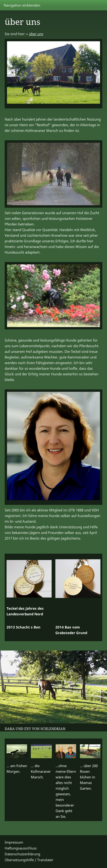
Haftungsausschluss (21, 848)
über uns (36, 34)
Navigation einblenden (22, 5)
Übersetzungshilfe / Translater (29, 860)
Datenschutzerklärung (22, 854)
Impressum (14, 842)
